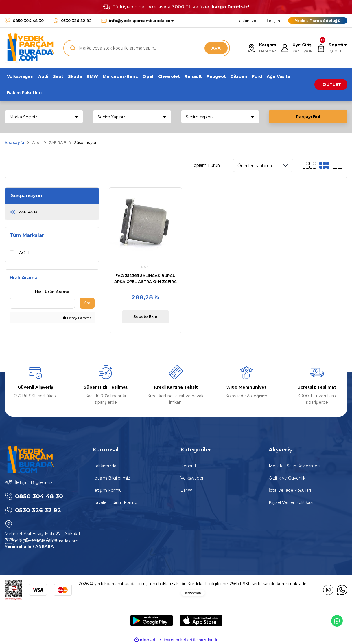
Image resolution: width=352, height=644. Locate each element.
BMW (186, 490)
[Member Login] (297, 48)
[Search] (147, 48)
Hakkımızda (104, 466)
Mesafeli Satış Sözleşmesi (294, 466)
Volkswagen (193, 478)
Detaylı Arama (77, 318)
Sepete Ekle (145, 316)
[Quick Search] (42, 303)
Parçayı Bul (308, 117)
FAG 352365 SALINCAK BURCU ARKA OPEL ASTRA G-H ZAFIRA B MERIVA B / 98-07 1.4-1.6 (145, 279)
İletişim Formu (107, 490)
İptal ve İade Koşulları (290, 490)
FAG (145, 267)
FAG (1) (24, 253)
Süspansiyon (86, 142)
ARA (216, 48)
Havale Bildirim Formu (115, 502)
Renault (188, 466)
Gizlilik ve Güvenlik (287, 478)
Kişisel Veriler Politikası (291, 502)
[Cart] (332, 48)
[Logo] (29, 48)
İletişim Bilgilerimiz (111, 478)
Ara (87, 303)
